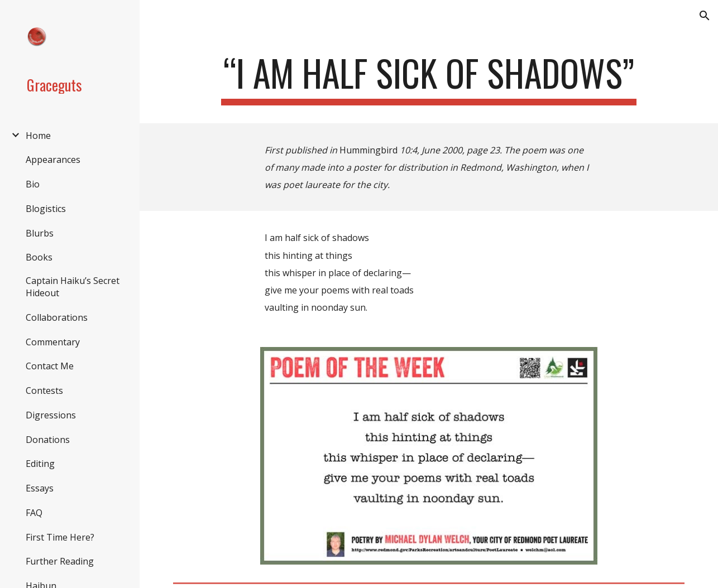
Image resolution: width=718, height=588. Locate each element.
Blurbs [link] (40, 233)
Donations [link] (48, 440)
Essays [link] (40, 488)
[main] (429, 78)
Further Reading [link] (60, 561)
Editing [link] (40, 464)
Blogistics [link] (46, 209)
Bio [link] (33, 184)
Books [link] (39, 257)
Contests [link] (44, 391)
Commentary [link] (53, 342)
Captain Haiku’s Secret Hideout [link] (73, 287)
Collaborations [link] (57, 317)
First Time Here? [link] (60, 537)
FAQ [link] (34, 513)
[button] (705, 16)
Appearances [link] (53, 160)
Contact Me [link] (50, 366)
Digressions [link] (51, 415)
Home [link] (38, 136)
